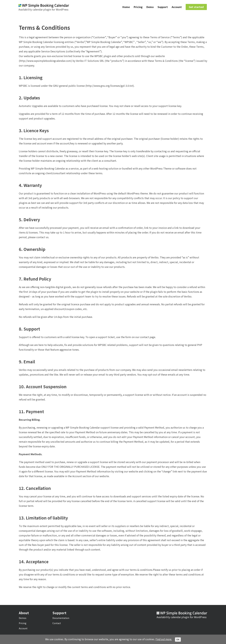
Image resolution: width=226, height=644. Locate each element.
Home (126, 7)
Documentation (61, 618)
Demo (150, 7)
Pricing (138, 7)
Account (177, 7)
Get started (196, 7)
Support (163, 7)
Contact (57, 623)
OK (179, 640)
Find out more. (164, 639)
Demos (23, 618)
